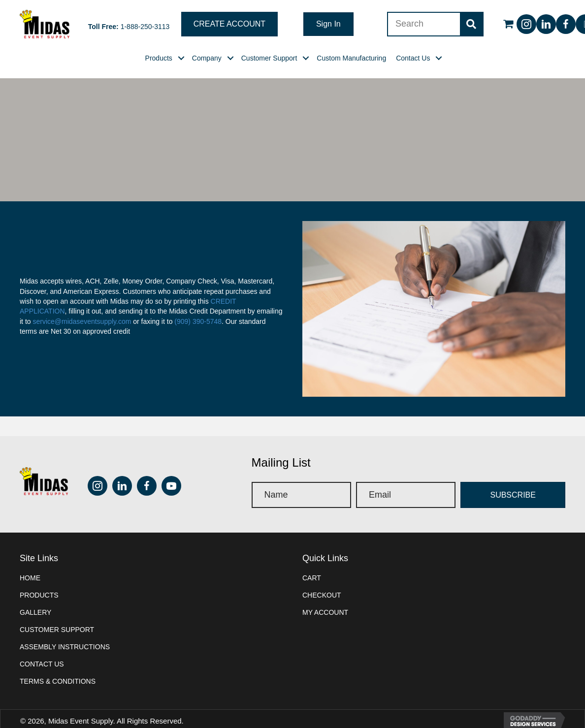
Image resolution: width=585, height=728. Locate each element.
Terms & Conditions (58, 681)
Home (30, 578)
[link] (159, 58)
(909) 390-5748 (198, 321)
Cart (312, 578)
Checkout (322, 595)
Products (39, 595)
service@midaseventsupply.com (82, 321)
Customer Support (57, 630)
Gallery (35, 612)
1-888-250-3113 (145, 27)
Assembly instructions (65, 647)
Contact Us (42, 664)
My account (325, 612)
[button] (229, 24)
